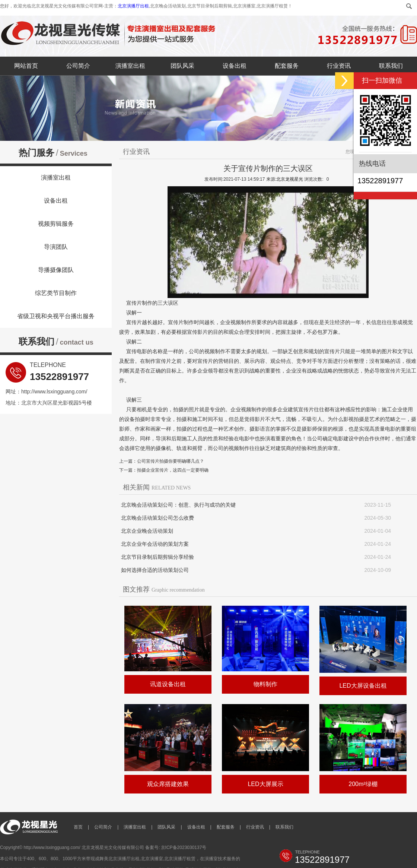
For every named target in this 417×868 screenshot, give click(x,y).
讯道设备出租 (168, 684)
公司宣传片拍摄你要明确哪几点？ (171, 461)
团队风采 (182, 66)
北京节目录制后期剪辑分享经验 (157, 557)
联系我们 (391, 66)
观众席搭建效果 (168, 784)
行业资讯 (339, 66)
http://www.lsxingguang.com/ (54, 392)
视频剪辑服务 (56, 224)
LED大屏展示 (265, 784)
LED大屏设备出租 (363, 686)
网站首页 (26, 66)
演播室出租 (130, 66)
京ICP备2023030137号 (184, 848)
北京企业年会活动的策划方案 (155, 544)
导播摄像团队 (56, 270)
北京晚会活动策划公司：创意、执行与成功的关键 (178, 505)
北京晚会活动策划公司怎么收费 (157, 518)
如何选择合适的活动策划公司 (155, 570)
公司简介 (78, 66)
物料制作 (265, 684)
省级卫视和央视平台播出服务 (56, 316)
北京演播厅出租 (133, 6)
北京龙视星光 (290, 179)
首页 (78, 827)
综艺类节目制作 (56, 293)
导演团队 (56, 247)
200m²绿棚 (363, 784)
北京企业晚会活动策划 (147, 531)
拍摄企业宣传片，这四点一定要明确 (173, 470)
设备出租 (235, 66)
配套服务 (287, 66)
